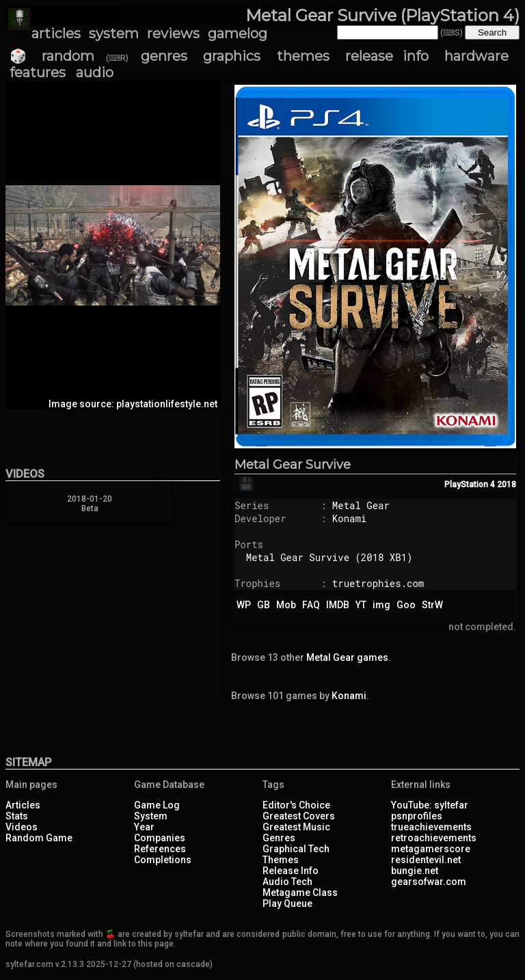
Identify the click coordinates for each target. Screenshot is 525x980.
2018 (507, 485)
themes (303, 56)
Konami (349, 518)
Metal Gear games (347, 657)
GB (264, 605)
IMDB (338, 605)
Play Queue (287, 903)
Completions (163, 860)
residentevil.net (426, 860)
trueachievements (431, 827)
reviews (173, 33)
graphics (232, 56)
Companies (160, 838)
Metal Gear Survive (293, 465)
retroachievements (434, 838)
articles (56, 33)
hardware (476, 56)
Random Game (39, 838)
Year (144, 827)
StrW (432, 605)
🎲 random (52, 56)
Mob (286, 605)
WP (244, 605)
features (38, 72)
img (381, 605)
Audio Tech (287, 882)
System (151, 816)
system (114, 33)
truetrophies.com (378, 583)
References (160, 849)
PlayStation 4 (470, 485)
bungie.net (415, 871)
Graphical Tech (296, 849)
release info (387, 56)
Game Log (157, 805)
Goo (406, 605)
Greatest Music (296, 827)
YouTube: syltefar (430, 805)
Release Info (291, 871)
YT (361, 605)
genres (164, 56)
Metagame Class (300, 893)
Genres (279, 838)
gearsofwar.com (429, 882)
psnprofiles (417, 816)
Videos (22, 827)
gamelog (238, 33)
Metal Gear (361, 505)
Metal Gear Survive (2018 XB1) (329, 557)
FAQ (311, 605)
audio (95, 72)
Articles (23, 805)
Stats (17, 816)
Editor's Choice (296, 805)
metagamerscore (431, 849)
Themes (281, 860)
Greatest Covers (299, 816)
